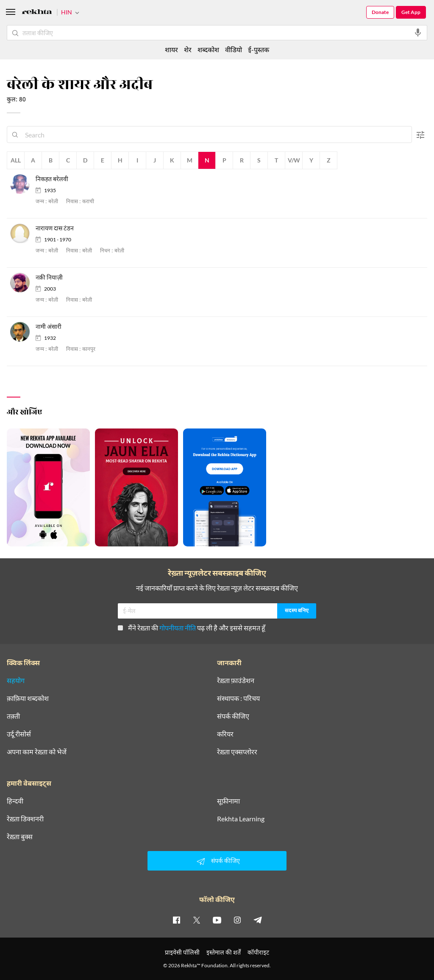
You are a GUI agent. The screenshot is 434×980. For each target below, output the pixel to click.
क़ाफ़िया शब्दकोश (28, 698)
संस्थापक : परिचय (238, 698)
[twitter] (197, 920)
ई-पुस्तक (259, 49)
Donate (380, 12)
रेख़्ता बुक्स (20, 837)
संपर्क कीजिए (233, 716)
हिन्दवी (15, 801)
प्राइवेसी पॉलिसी (182, 952)
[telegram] (258, 920)
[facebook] (176, 920)
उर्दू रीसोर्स (19, 734)
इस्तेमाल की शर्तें (224, 952)
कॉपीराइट (258, 952)
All (16, 160)
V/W (294, 160)
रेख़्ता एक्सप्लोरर (237, 752)
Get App (411, 12)
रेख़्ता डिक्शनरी (25, 819)
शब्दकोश (208, 49)
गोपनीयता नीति (178, 628)
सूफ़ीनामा (228, 801)
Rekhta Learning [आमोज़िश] (241, 819)
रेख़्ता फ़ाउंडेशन (236, 680)
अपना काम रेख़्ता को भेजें (37, 752)
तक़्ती (13, 716)
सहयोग (16, 680)
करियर (225, 734)
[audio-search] (418, 33)
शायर (171, 49)
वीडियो (234, 49)
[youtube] (217, 920)
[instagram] (237, 920)
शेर (188, 49)
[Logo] (37, 13)
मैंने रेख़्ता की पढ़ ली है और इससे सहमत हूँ (192, 628)
